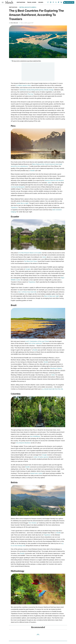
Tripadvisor (14, 208)
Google (28, 269)
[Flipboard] (59, 3)
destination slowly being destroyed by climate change (37, 90)
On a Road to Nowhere (23, 443)
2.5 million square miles (23, 85)
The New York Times (31, 261)
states (49, 183)
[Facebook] (48, 3)
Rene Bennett (14, 23)
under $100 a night (22, 203)
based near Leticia (36, 473)
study (44, 257)
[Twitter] (56, 3)
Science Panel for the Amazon (54, 180)
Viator (53, 375)
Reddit (33, 171)
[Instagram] (51, 3)
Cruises (41, 2)
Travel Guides (32, 2)
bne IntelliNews (35, 436)
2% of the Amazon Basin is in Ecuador (30, 253)
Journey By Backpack (18, 187)
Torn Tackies (33, 523)
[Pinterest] (53, 3)
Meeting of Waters (56, 368)
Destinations (21, 2)
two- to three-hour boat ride (27, 292)
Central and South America (28, 7)
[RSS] (61, 3)
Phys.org (30, 94)
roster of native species (41, 457)
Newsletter (69, 2)
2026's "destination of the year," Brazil (37, 341)
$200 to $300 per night (52, 296)
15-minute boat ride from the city (52, 389)
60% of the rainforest (35, 343)
